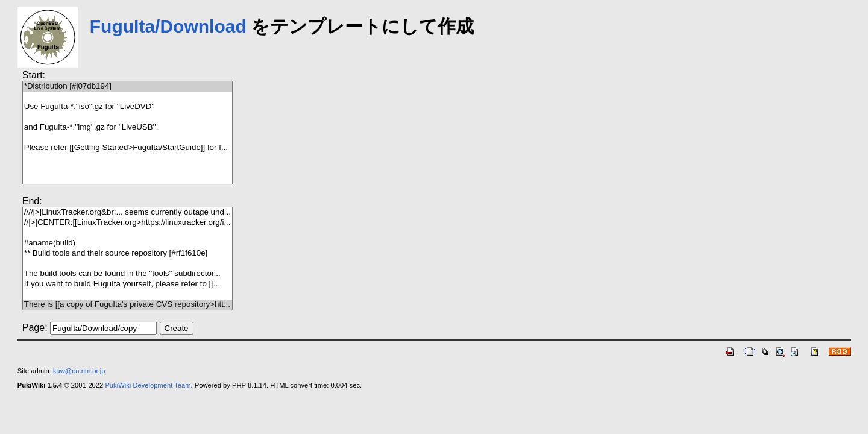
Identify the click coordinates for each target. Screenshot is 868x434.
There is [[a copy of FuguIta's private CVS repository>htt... (127, 305)
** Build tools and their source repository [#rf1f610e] (127, 253)
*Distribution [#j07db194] (127, 86)
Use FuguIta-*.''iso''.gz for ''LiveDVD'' (127, 107)
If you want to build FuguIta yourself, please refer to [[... (127, 284)
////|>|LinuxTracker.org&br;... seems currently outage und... (127, 212)
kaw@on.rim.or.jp (79, 371)
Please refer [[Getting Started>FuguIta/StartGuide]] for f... (127, 148)
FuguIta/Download (168, 26)
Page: (35, 328)
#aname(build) (127, 243)
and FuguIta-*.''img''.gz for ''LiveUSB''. (127, 127)
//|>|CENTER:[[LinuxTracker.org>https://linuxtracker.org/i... (127, 223)
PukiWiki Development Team (148, 385)
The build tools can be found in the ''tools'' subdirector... (127, 274)
